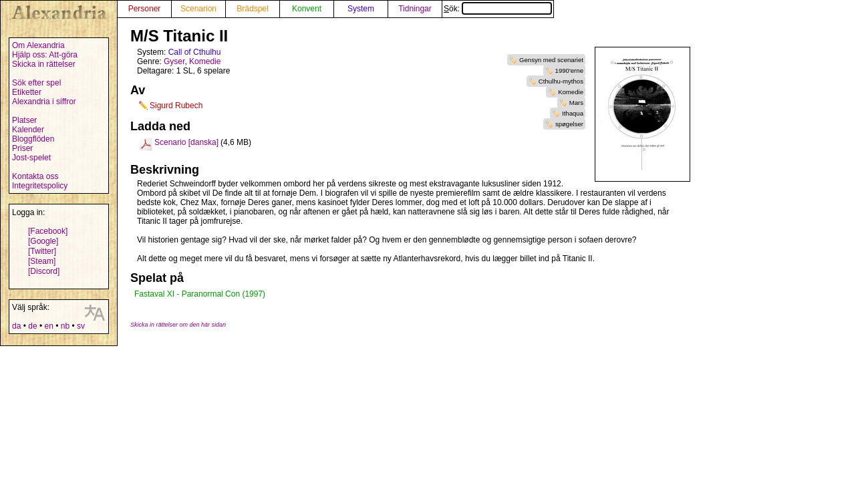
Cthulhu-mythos (561, 81)
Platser (24, 120)
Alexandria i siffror (44, 102)
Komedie (571, 92)
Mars (576, 103)
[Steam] (42, 261)
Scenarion (198, 9)
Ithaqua (573, 113)
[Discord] (44, 271)
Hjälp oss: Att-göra (45, 55)
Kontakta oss (35, 176)
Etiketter (27, 92)
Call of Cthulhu (195, 52)
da (16, 326)
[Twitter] (42, 251)
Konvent (307, 9)
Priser (22, 148)
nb (65, 326)
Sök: (498, 9)
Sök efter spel (36, 83)
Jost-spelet (31, 158)
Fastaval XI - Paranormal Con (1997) (200, 294)
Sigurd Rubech (176, 106)
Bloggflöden (33, 139)
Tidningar (415, 9)
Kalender (28, 130)
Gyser (174, 61)
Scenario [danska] (186, 142)
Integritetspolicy (40, 186)
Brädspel (252, 9)
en (48, 326)
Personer (145, 9)
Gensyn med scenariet (551, 60)
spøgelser (569, 124)
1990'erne (569, 70)
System (361, 9)
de (32, 326)
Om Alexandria (38, 45)
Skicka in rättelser (44, 64)
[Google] (43, 241)
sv (81, 326)
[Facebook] (48, 231)
